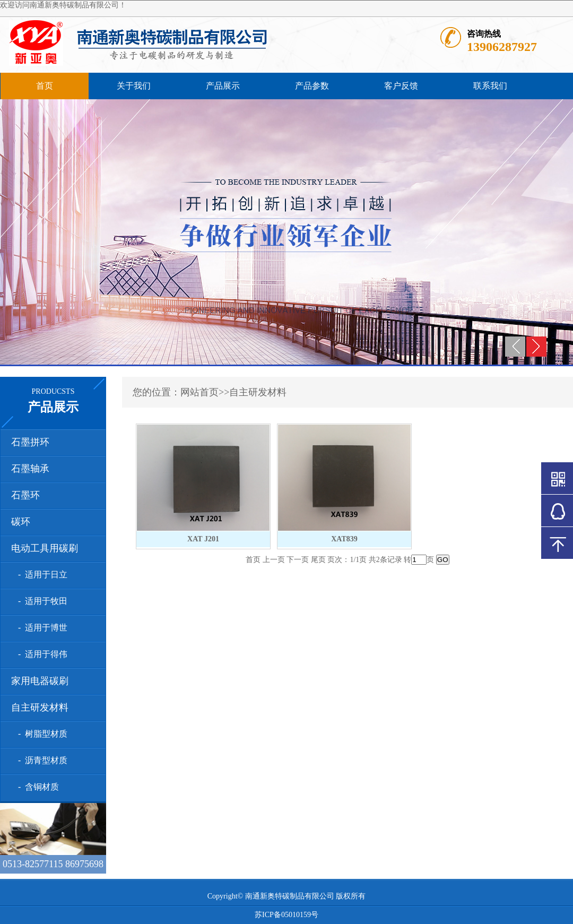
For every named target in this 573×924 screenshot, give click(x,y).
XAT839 (344, 539)
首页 (45, 86)
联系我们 (490, 86)
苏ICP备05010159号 (286, 915)
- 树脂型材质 (41, 734)
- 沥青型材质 (41, 760)
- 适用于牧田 (41, 601)
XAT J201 (203, 539)
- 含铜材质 (36, 787)
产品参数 (312, 86)
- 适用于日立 (41, 575)
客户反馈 (401, 86)
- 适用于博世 (41, 628)
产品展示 (223, 86)
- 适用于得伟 (41, 654)
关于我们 (134, 86)
